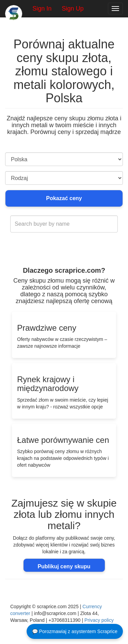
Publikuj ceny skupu (64, 566)
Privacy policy (99, 620)
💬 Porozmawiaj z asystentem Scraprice (75, 631)
